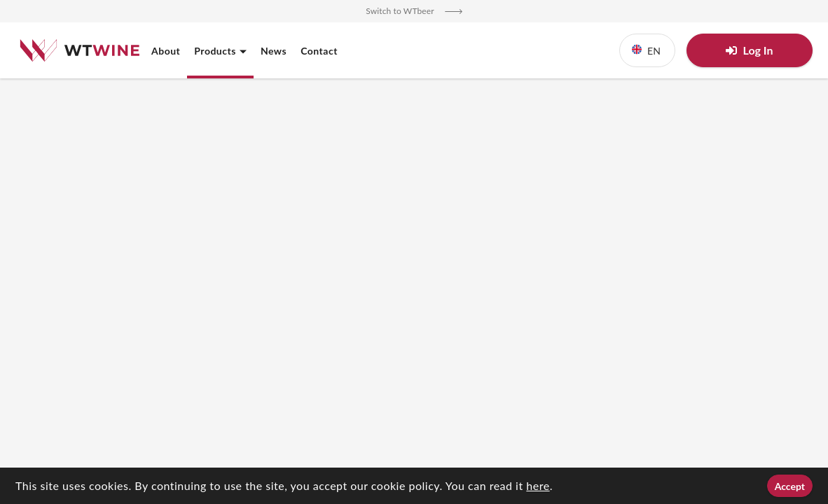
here (538, 485)
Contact (319, 51)
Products (220, 51)
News (274, 51)
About (166, 51)
